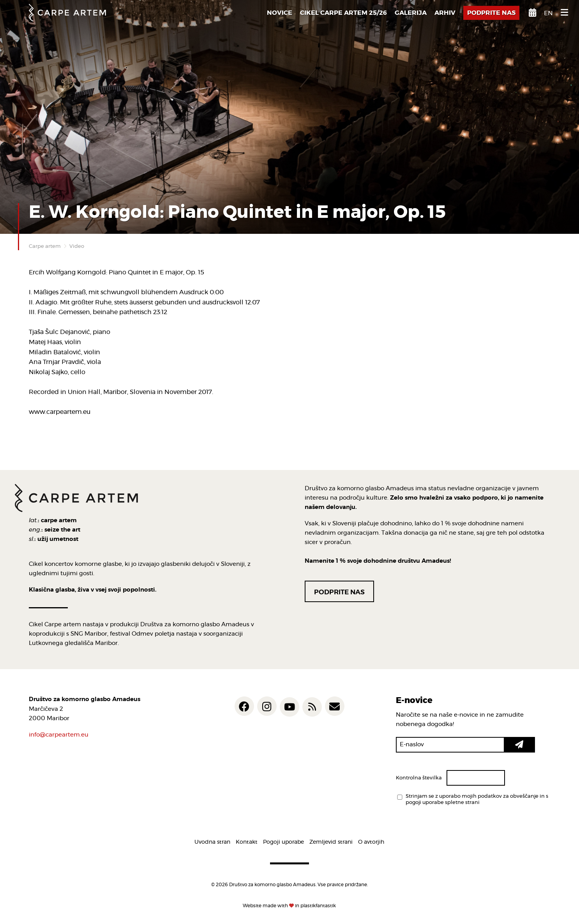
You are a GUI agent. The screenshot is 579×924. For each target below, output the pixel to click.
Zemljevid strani (331, 842)
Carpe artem (45, 246)
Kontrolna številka (419, 778)
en (548, 13)
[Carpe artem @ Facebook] (244, 706)
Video (77, 246)
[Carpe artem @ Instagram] (267, 706)
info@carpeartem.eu (59, 735)
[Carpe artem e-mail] (335, 706)
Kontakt (247, 842)
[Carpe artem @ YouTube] (289, 707)
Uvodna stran (212, 842)
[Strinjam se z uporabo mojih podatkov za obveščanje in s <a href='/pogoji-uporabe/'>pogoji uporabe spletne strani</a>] (400, 797)
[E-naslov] (450, 745)
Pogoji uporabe (283, 842)
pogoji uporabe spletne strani (443, 803)
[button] (519, 745)
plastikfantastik (318, 906)
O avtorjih (371, 842)
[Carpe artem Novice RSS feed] (312, 707)
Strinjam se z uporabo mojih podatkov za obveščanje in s (477, 800)
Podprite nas (339, 592)
